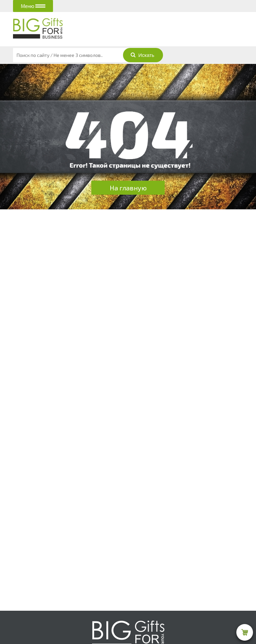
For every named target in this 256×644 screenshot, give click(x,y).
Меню (33, 6)
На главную (128, 188)
